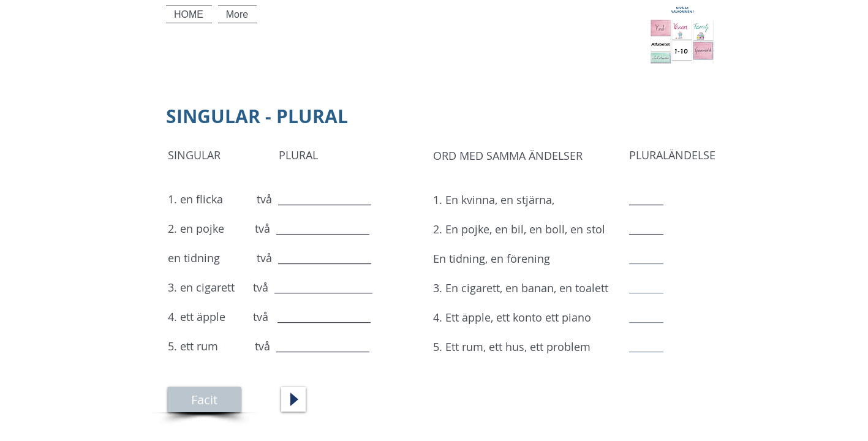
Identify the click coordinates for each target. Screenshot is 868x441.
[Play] (293, 399)
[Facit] (204, 400)
